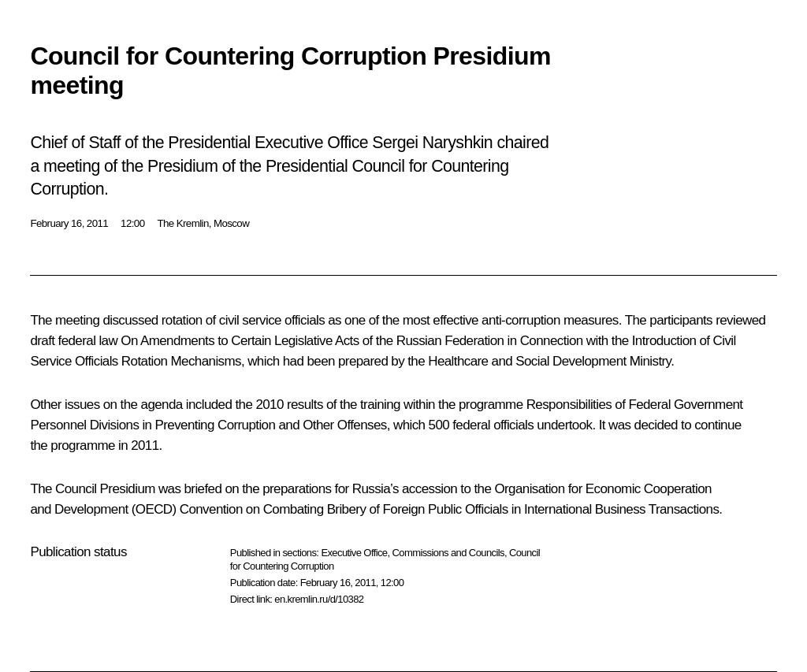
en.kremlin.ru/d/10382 (319, 599)
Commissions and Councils (448, 553)
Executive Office (354, 553)
